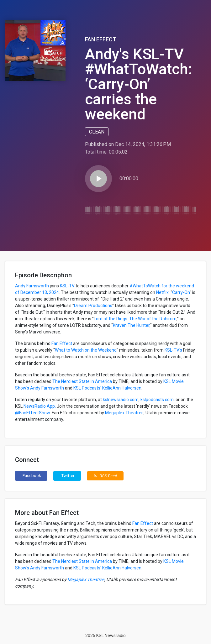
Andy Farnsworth (32, 286)
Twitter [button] (68, 475)
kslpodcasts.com (157, 400)
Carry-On (181, 292)
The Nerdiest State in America (82, 381)
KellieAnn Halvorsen (122, 388)
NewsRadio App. (39, 406)
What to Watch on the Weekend (86, 350)
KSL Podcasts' (87, 388)
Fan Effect (101, 39)
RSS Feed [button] (105, 476)
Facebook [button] (32, 475)
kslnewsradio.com (121, 400)
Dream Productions (93, 306)
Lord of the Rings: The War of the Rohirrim (135, 319)
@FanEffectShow (32, 413)
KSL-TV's (173, 350)
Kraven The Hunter (131, 325)
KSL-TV (67, 286)
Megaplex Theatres (124, 413)
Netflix (162, 292)
